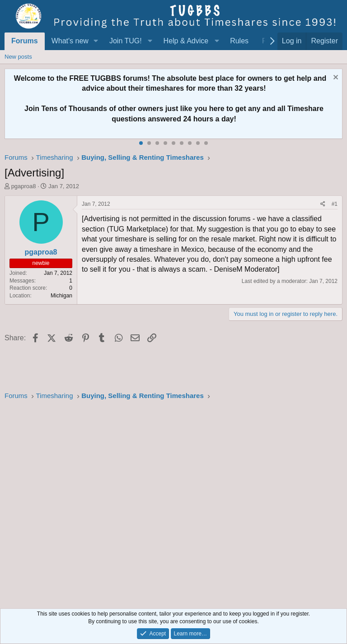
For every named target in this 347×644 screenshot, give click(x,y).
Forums (25, 41)
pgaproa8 (24, 186)
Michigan (61, 296)
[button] (96, 41)
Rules (239, 41)
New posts (18, 57)
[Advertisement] (173, 502)
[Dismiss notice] (335, 78)
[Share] (323, 204)
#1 (335, 204)
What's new (70, 41)
